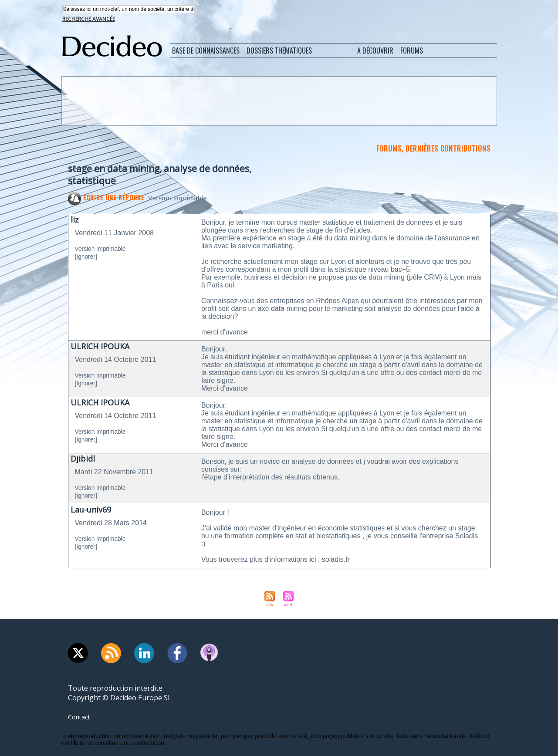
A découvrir (375, 51)
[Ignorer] (88, 257)
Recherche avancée (89, 20)
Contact (81, 718)
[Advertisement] (278, 101)
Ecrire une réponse (108, 198)
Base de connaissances (206, 51)
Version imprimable (185, 199)
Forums (412, 51)
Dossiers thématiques (279, 51)
